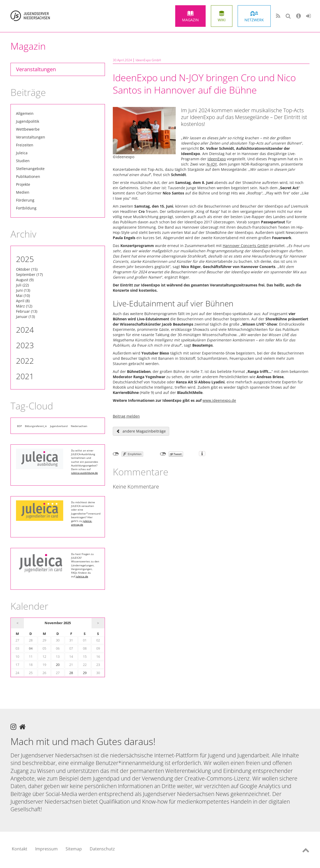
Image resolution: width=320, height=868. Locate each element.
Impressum (46, 849)
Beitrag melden (126, 416)
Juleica (22, 153)
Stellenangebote (30, 169)
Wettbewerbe (28, 129)
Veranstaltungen (36, 69)
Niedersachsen (79, 426)
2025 (25, 259)
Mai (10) (23, 296)
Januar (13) (25, 317)
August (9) (25, 280)
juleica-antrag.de (82, 523)
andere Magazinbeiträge (144, 431)
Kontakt (20, 849)
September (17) (29, 274)
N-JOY (212, 164)
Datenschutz (102, 849)
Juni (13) (23, 290)
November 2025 (58, 623)
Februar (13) (27, 311)
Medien (23, 192)
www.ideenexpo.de (219, 400)
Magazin (190, 20)
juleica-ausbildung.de (84, 473)
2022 (25, 361)
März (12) (24, 306)
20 (58, 665)
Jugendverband (59, 426)
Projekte (23, 184)
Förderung (25, 200)
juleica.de (82, 576)
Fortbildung (26, 208)
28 (71, 673)
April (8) (23, 301)
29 (85, 673)
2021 (25, 376)
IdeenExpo (217, 159)
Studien (23, 161)
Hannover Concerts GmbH (246, 246)
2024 (25, 330)
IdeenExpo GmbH (148, 60)
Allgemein (25, 113)
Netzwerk (254, 20)
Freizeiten (25, 145)
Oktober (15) (27, 269)
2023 (25, 345)
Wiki (222, 20)
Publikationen (28, 176)
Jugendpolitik (28, 121)
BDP (19, 426)
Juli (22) (22, 285)
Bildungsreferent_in (36, 426)
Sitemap (74, 849)
